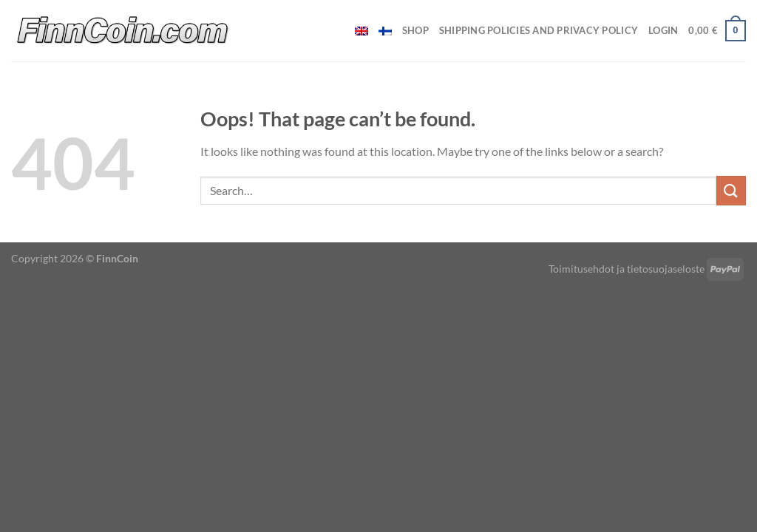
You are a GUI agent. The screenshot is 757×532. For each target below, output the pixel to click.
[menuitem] (361, 31)
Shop (415, 30)
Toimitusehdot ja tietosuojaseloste (627, 269)
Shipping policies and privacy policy (539, 30)
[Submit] (731, 190)
